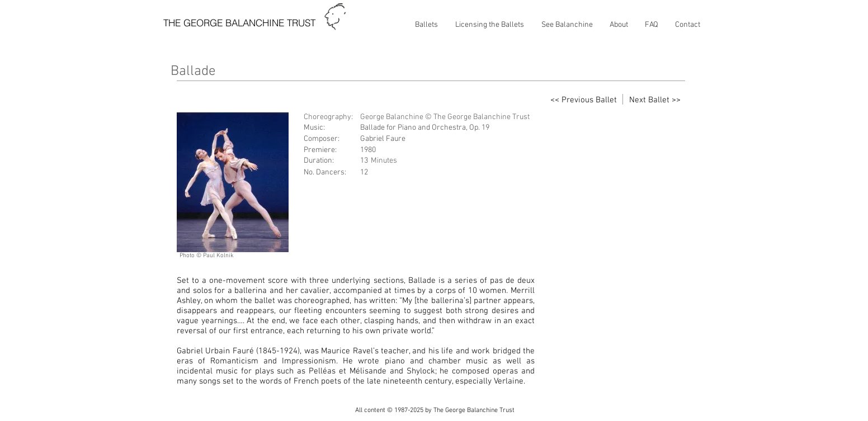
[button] (426, 25)
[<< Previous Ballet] (584, 100)
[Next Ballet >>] (655, 100)
